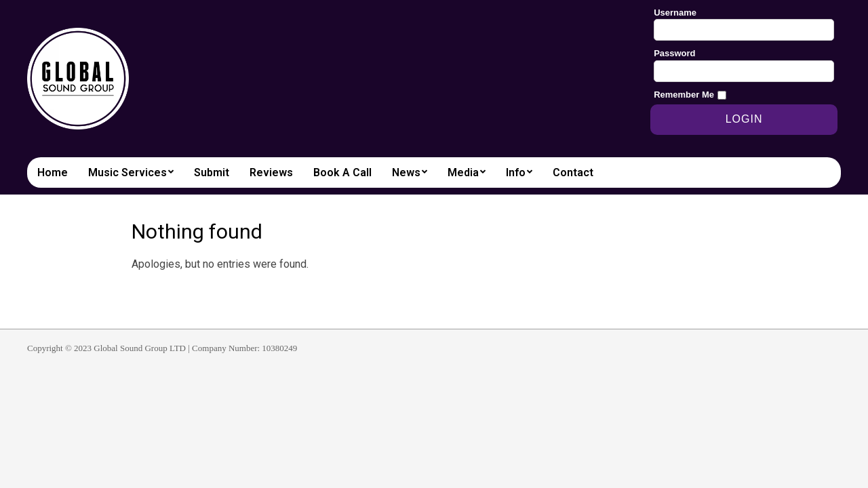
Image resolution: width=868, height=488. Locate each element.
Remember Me (684, 95)
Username (675, 13)
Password (674, 53)
